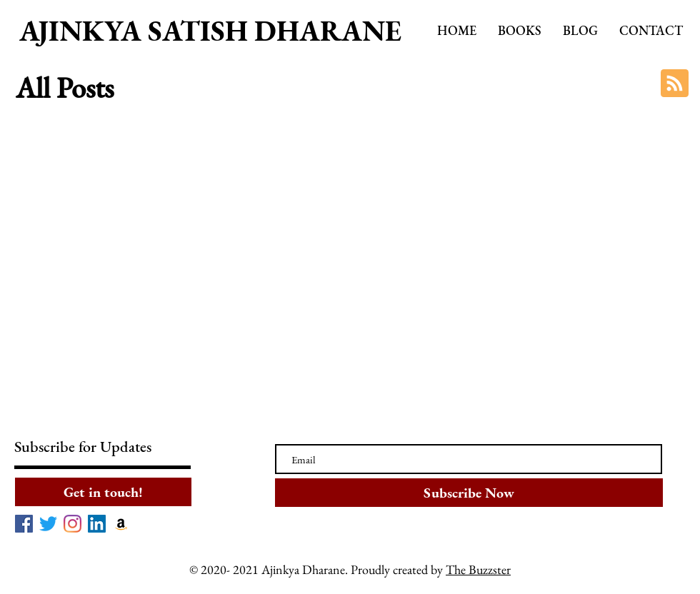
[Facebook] (24, 524)
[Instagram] (72, 524)
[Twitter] (48, 524)
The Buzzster (478, 569)
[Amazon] (121, 524)
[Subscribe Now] (469, 493)
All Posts (65, 88)
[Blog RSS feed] (675, 84)
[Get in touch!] (103, 492)
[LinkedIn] (97, 524)
